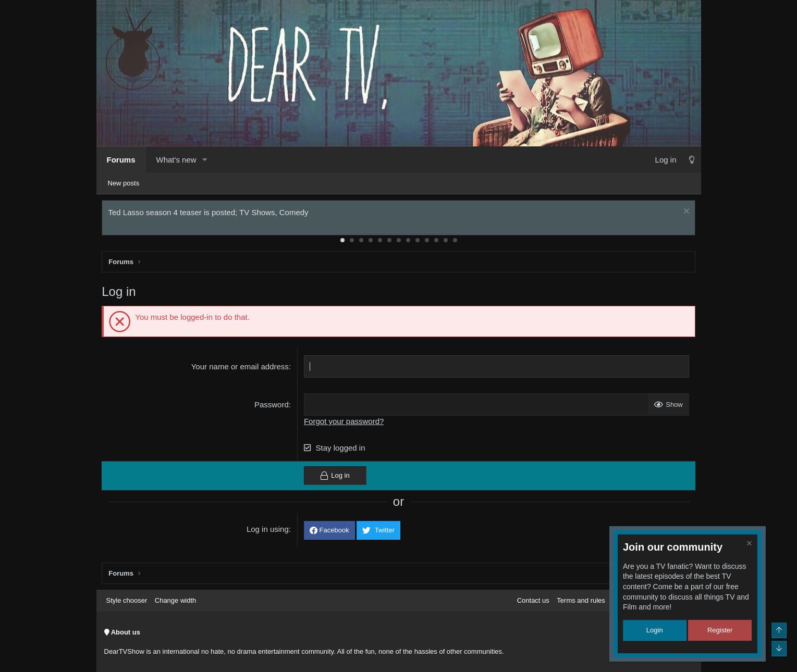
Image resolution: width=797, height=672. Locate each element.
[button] (205, 160)
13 (455, 242)
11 (436, 242)
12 (446, 242)
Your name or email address (241, 369)
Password (272, 407)
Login (655, 630)
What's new (176, 160)
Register (720, 630)
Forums (121, 160)
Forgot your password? (344, 423)
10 (427, 242)
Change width (176, 600)
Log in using (268, 531)
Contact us (533, 600)
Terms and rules (581, 600)
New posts (124, 183)
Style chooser (127, 600)
